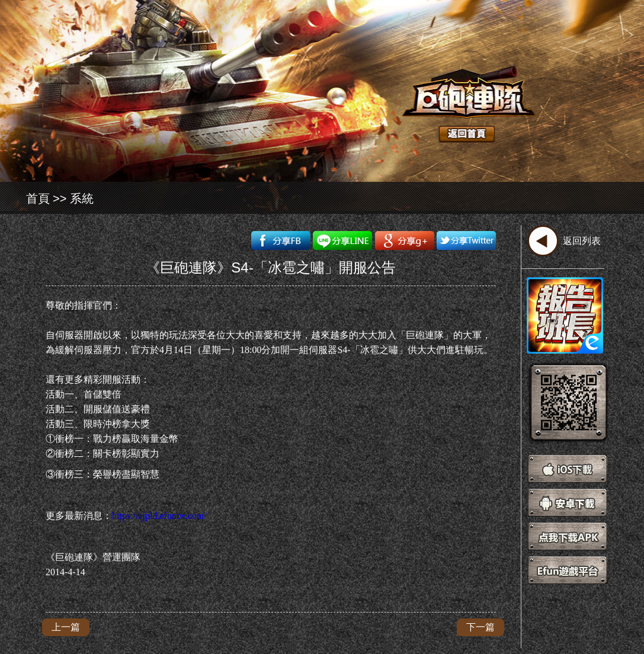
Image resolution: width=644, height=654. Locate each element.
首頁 (38, 198)
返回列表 (582, 241)
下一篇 (480, 627)
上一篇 (66, 627)
